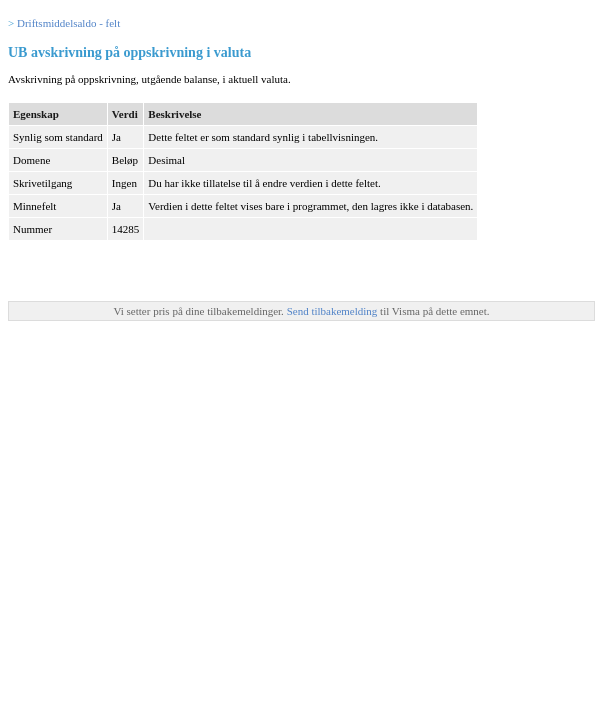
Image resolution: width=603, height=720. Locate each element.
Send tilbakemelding (333, 311)
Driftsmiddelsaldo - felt (68, 23)
